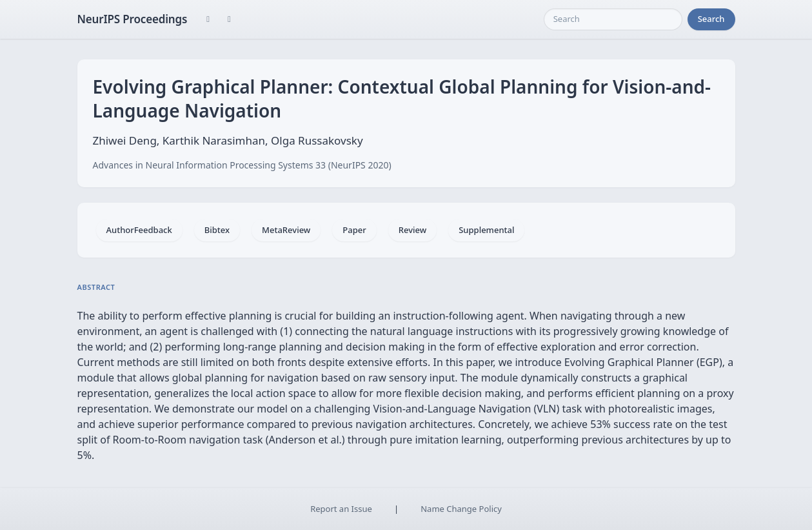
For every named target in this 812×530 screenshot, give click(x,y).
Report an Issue (341, 509)
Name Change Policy (461, 509)
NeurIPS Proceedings (133, 19)
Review (412, 230)
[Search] (613, 19)
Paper (354, 230)
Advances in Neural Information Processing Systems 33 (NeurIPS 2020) (242, 165)
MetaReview (286, 230)
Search (711, 19)
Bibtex (217, 230)
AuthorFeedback (139, 230)
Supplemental (486, 230)
